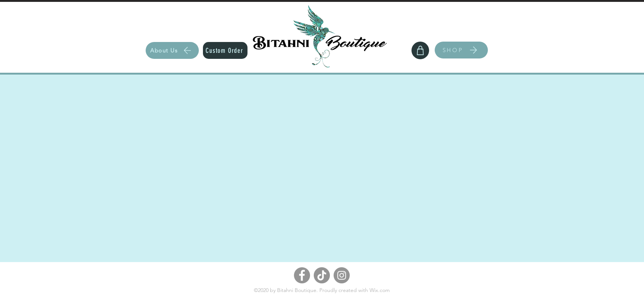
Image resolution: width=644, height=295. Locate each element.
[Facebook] (302, 275)
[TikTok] (322, 275)
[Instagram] (342, 275)
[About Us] (172, 50)
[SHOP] (461, 50)
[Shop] (420, 50)
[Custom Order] (225, 50)
